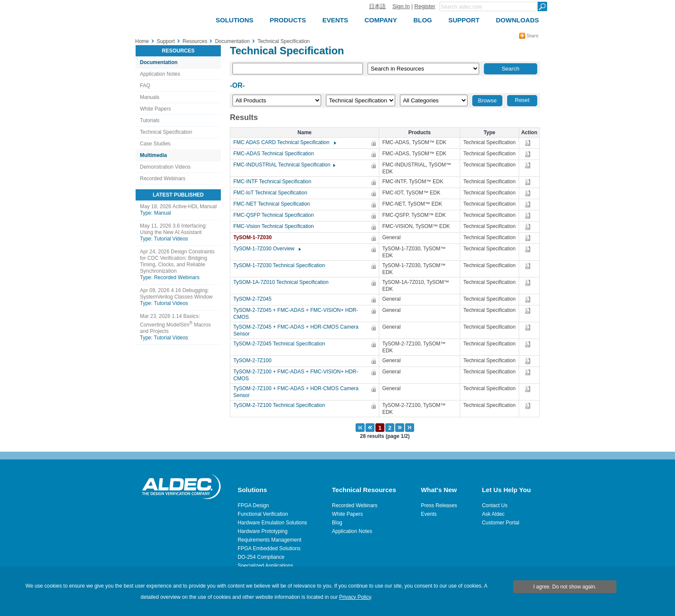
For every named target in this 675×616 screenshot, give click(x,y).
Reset (522, 100)
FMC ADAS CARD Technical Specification (284, 142)
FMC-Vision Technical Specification (276, 226)
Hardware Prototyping (263, 531)
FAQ (145, 86)
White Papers (155, 109)
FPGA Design (253, 505)
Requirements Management (269, 540)
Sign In (401, 6)
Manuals (150, 97)
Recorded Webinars (163, 179)
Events (429, 514)
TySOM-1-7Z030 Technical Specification (281, 265)
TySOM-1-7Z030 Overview (267, 249)
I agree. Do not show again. (565, 587)
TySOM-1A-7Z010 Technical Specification (283, 282)
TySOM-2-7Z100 (255, 360)
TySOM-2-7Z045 (255, 299)
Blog (337, 523)
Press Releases (439, 505)
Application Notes (160, 74)
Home (142, 41)
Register (425, 6)
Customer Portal (500, 523)
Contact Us (494, 505)
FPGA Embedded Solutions (269, 548)
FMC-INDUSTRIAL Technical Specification (284, 165)
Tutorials (150, 120)
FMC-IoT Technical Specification (272, 193)
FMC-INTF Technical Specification (274, 182)
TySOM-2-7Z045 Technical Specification (281, 344)
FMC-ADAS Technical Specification (276, 154)
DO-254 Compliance (261, 557)
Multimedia (153, 155)
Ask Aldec (493, 514)
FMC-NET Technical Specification (274, 204)
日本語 (377, 6)
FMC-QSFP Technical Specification (276, 215)
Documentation (159, 62)
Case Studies (155, 144)
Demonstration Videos (165, 167)
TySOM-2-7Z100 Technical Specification (281, 405)
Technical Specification (166, 132)
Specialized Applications (265, 566)
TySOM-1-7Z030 (255, 237)
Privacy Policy (355, 597)
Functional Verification (263, 514)
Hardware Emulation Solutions (272, 523)
